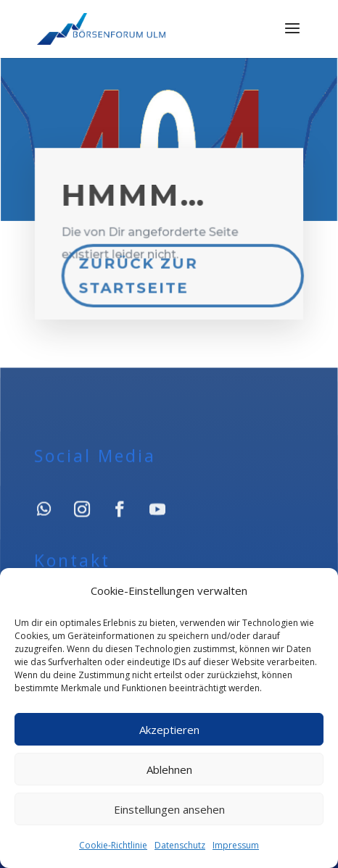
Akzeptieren (169, 730)
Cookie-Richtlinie (113, 845)
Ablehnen (169, 769)
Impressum (236, 845)
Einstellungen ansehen (169, 809)
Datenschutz (180, 845)
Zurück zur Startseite (139, 274)
